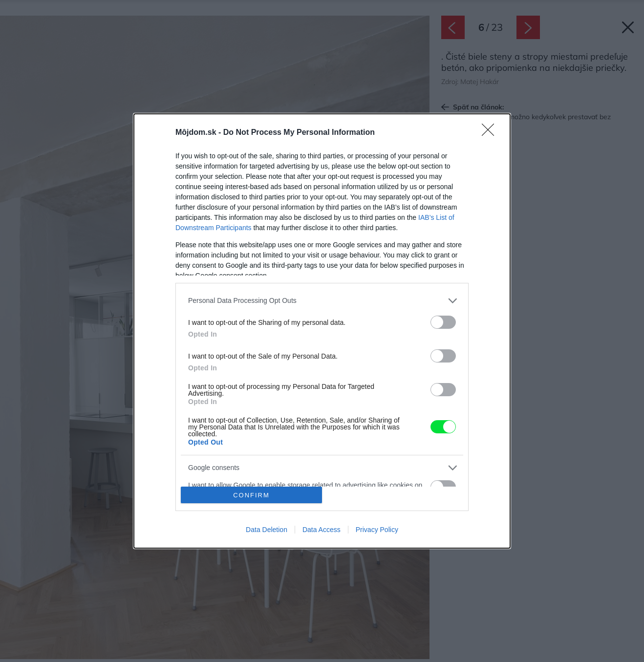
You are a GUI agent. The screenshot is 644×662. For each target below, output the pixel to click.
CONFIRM (251, 495)
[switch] (443, 322)
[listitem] (322, 301)
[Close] (491, 133)
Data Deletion (267, 530)
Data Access (322, 530)
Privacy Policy (377, 530)
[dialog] (322, 331)
